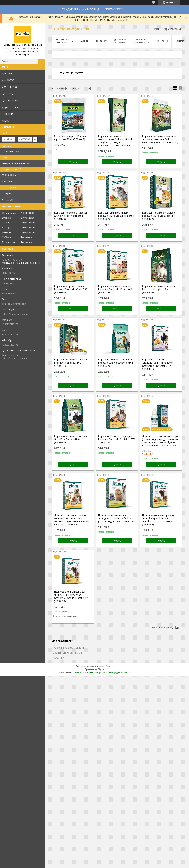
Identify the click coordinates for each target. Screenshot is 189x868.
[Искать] (42, 61)
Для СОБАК (8, 73)
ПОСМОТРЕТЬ (115, 9)
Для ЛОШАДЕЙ (10, 100)
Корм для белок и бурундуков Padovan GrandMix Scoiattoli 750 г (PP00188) (117, 439)
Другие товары (11, 107)
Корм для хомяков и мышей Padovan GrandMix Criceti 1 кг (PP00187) (159, 216)
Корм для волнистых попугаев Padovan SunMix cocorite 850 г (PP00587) (116, 363)
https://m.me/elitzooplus (15, 314)
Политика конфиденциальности (116, 672)
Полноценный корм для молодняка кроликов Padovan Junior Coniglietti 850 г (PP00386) (117, 518)
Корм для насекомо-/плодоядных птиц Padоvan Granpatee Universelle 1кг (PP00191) (158, 364)
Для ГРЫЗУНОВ (10, 87)
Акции (84, 41)
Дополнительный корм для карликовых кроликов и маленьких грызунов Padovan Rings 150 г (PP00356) (71, 520)
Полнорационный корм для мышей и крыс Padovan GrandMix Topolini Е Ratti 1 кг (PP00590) (71, 596)
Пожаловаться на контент (86, 672)
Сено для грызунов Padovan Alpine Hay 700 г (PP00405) (71, 138)
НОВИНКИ (7, 114)
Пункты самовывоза (141, 41)
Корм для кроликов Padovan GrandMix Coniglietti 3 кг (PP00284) (71, 439)
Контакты (162, 41)
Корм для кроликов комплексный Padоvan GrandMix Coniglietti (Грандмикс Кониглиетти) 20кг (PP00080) (117, 141)
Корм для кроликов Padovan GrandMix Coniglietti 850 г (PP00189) (71, 216)
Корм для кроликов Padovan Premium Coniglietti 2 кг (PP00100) (159, 289)
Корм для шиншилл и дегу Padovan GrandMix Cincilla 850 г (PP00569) (116, 216)
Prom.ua (109, 666)
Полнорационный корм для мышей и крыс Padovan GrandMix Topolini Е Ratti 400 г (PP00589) (160, 520)
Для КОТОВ (8, 80)
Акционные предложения (68, 653)
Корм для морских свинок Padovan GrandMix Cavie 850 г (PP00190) (71, 289)
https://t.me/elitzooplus (14, 358)
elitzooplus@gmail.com (14, 304)
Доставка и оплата (120, 41)
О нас (180, 41)
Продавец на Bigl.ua (95, 669)
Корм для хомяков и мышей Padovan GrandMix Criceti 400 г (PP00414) (116, 289)
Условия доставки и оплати (69, 648)
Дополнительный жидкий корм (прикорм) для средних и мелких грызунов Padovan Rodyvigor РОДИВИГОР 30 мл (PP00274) (161, 441)
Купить (73, 162)
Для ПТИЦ (7, 94)
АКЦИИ (6, 121)
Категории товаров (62, 41)
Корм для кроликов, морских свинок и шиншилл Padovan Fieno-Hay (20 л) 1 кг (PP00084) (160, 139)
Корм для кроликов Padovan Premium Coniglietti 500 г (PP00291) (71, 363)
